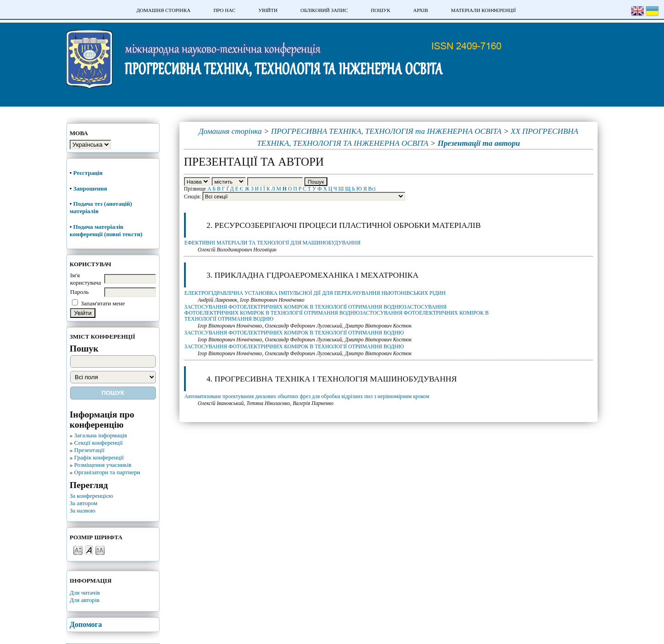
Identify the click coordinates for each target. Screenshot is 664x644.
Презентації (89, 450)
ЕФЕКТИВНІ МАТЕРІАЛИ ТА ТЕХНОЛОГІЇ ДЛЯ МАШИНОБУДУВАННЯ (273, 243)
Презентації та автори (479, 143)
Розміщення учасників (103, 465)
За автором (83, 503)
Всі (372, 189)
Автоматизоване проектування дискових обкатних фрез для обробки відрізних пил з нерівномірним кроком (307, 397)
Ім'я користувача (86, 279)
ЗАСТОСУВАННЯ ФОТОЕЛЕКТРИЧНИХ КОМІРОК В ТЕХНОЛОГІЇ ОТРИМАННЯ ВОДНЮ (294, 333)
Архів (421, 10)
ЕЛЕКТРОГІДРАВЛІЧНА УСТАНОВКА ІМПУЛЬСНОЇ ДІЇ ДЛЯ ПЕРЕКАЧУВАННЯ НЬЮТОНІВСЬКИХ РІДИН (315, 293)
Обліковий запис (324, 10)
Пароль (80, 292)
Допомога (86, 624)
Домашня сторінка (163, 10)
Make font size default (89, 550)
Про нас (225, 10)
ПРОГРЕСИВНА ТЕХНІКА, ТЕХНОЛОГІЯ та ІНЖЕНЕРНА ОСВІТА (386, 131)
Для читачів (85, 593)
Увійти (268, 10)
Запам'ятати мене (103, 303)
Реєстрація (89, 173)
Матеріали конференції (483, 10)
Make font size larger (100, 550)
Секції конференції (98, 443)
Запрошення (90, 188)
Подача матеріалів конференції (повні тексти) (106, 230)
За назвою (83, 510)
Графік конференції (99, 457)
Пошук (380, 10)
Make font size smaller (78, 550)
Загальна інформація (101, 435)
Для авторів (85, 600)
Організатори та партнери (107, 472)
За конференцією (91, 496)
